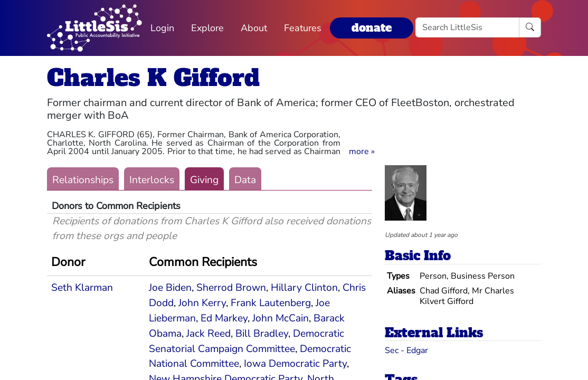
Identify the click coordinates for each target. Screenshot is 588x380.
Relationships (83, 180)
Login (162, 28)
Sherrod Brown (231, 288)
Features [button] (303, 28)
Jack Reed (208, 334)
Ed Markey (224, 318)
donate (372, 28)
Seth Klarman (82, 288)
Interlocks (152, 180)
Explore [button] (207, 28)
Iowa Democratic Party (295, 364)
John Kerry (202, 303)
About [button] (254, 28)
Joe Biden (170, 288)
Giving (204, 180)
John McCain (281, 318)
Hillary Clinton (304, 288)
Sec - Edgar (406, 350)
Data (245, 180)
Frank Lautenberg (271, 303)
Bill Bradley (262, 334)
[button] (362, 151)
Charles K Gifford (153, 78)
